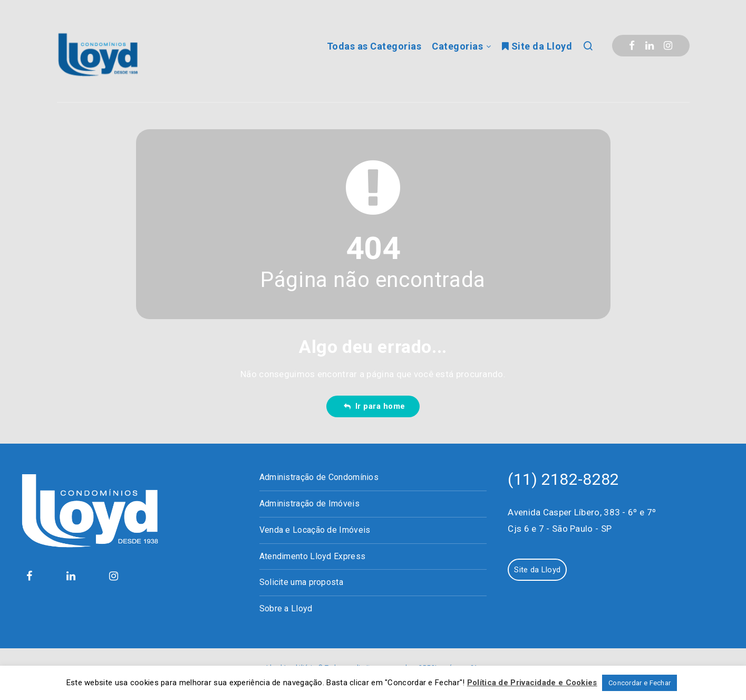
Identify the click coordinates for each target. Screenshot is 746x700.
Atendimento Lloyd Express (313, 556)
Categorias (457, 46)
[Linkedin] (650, 46)
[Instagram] (668, 46)
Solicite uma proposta (301, 582)
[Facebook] (632, 46)
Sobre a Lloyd (286, 608)
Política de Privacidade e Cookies (532, 683)
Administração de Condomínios (319, 477)
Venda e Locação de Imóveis (315, 530)
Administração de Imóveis (309, 504)
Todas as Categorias (374, 46)
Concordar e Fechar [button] (640, 683)
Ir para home (374, 406)
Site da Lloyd (537, 46)
